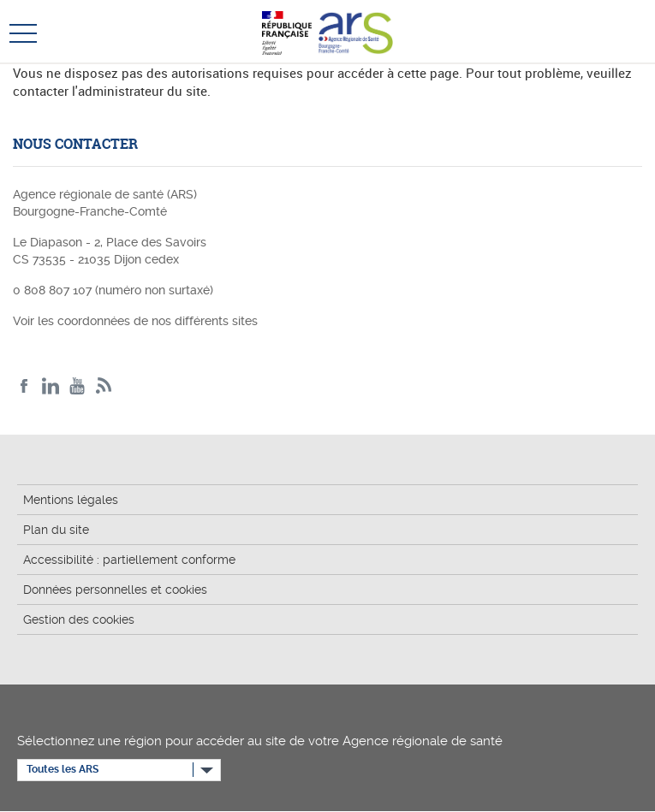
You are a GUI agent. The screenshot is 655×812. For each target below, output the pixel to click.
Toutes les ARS (63, 769)
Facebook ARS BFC (24, 386)
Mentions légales (71, 500)
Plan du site (56, 530)
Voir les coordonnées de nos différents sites (135, 321)
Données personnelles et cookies (115, 590)
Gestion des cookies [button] (79, 619)
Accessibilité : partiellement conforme (129, 560)
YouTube (77, 386)
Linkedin (51, 386)
